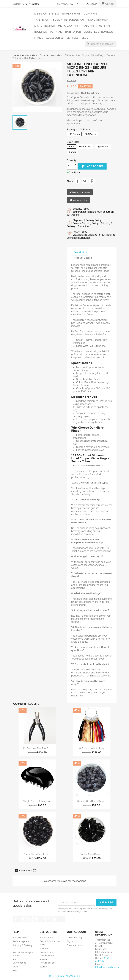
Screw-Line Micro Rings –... (37, 854)
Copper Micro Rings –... (92, 854)
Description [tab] (80, 252)
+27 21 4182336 (30, 4)
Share (77, 181)
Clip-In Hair (91, 14)
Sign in (70, 941)
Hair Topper (73, 32)
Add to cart (92, 166)
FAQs (15, 967)
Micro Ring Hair (45, 26)
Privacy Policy (47, 937)
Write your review (80, 192)
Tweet (85, 181)
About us (44, 948)
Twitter (22, 919)
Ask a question (79, 200)
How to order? (20, 937)
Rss (29, 919)
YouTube (36, 919)
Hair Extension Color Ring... (92, 748)
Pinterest (92, 181)
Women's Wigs (71, 14)
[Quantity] (70, 166)
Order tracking (74, 937)
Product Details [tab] (83, 258)
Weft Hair (105, 26)
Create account (75, 945)
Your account (77, 932)
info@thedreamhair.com (108, 967)
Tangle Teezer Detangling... (37, 801)
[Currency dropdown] (75, 4)
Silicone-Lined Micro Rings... (92, 801)
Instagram (49, 919)
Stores (43, 967)
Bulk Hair (41, 32)
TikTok (62, 919)
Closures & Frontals (98, 32)
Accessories (55, 38)
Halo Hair (89, 26)
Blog (85, 38)
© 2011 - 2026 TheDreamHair (65, 976)
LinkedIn (56, 919)
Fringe (39, 38)
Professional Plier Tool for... (37, 748)
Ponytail (56, 32)
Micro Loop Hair (69, 26)
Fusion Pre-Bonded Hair (69, 20)
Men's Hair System (46, 14)
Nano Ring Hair (98, 20)
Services (73, 38)
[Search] (101, 44)
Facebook (16, 919)
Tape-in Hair (42, 20)
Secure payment (21, 941)
